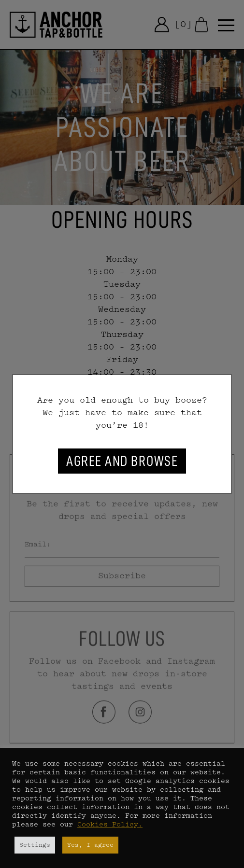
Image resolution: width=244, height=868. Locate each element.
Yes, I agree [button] (90, 845)
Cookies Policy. (110, 825)
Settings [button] (35, 845)
